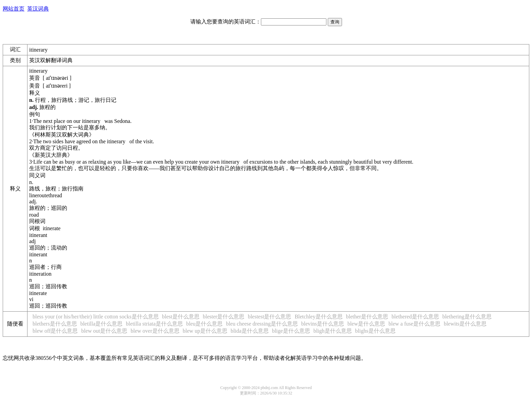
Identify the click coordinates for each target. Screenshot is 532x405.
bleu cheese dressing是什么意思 (262, 324)
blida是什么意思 (250, 331)
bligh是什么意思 (333, 331)
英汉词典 (38, 9)
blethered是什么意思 (415, 317)
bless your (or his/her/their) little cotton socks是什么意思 (96, 317)
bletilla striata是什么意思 (154, 324)
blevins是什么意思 (323, 324)
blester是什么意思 (224, 317)
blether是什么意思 (367, 317)
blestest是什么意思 (269, 317)
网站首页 (14, 9)
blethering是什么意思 (467, 317)
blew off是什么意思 (55, 331)
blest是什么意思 (181, 317)
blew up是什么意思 (205, 331)
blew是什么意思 (366, 324)
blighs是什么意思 (375, 331)
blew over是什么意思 (155, 331)
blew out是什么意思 (104, 331)
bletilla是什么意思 (101, 324)
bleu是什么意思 (205, 324)
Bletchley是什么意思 (318, 317)
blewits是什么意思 (465, 324)
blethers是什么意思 (55, 324)
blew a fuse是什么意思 (414, 324)
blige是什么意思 (291, 331)
